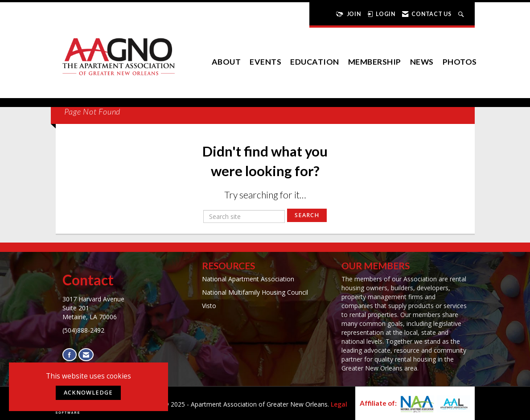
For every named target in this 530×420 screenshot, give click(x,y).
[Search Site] (462, 14)
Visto (209, 306)
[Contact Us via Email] (86, 355)
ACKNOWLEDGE (88, 393)
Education (315, 62)
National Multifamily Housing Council (255, 292)
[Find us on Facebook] (70, 355)
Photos (460, 62)
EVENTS (265, 62)
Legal (339, 404)
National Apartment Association (248, 279)
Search (307, 215)
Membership (375, 62)
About (226, 62)
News (422, 62)
